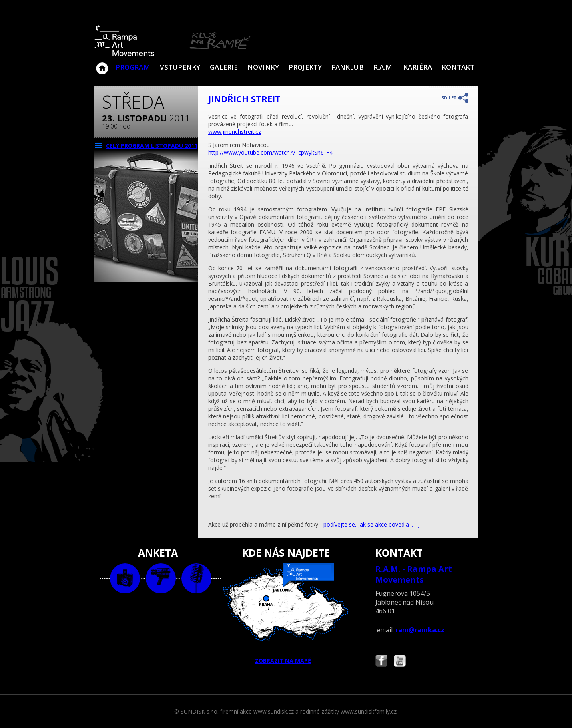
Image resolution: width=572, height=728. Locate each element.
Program (133, 67)
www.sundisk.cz (274, 711)
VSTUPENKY (180, 67)
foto (125, 578)
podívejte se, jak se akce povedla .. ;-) (372, 524)
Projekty (305, 67)
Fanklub (348, 67)
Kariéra (418, 67)
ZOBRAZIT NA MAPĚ (286, 614)
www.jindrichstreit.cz (235, 132)
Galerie (224, 67)
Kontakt (458, 67)
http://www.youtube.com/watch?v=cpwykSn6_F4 (270, 152)
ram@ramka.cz (420, 630)
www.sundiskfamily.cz (369, 711)
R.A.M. (384, 67)
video (161, 578)
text (196, 578)
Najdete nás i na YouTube (400, 662)
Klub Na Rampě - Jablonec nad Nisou (102, 64)
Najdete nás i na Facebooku (381, 662)
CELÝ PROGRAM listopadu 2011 (152, 146)
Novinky (263, 67)
